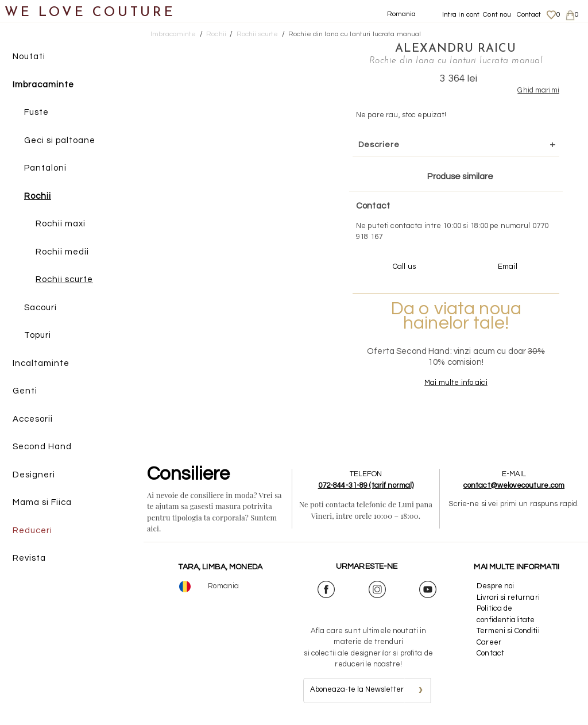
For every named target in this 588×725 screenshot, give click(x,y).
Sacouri (40, 308)
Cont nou (497, 15)
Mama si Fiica (42, 502)
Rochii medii (62, 252)
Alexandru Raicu (455, 49)
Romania (402, 14)
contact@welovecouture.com (514, 485)
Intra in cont (461, 15)
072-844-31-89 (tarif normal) (366, 485)
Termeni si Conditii (508, 631)
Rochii (38, 196)
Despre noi (495, 586)
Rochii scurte (64, 279)
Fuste (36, 112)
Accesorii (33, 419)
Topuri (38, 335)
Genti (25, 391)
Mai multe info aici (455, 383)
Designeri (34, 475)
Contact (529, 15)
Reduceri (32, 531)
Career (489, 642)
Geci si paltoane (60, 140)
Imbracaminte (43, 85)
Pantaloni (45, 168)
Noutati (29, 57)
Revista (29, 558)
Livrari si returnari (508, 597)
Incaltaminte (41, 363)
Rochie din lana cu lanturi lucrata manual (355, 34)
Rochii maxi (61, 224)
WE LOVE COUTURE (90, 13)
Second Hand (42, 447)
